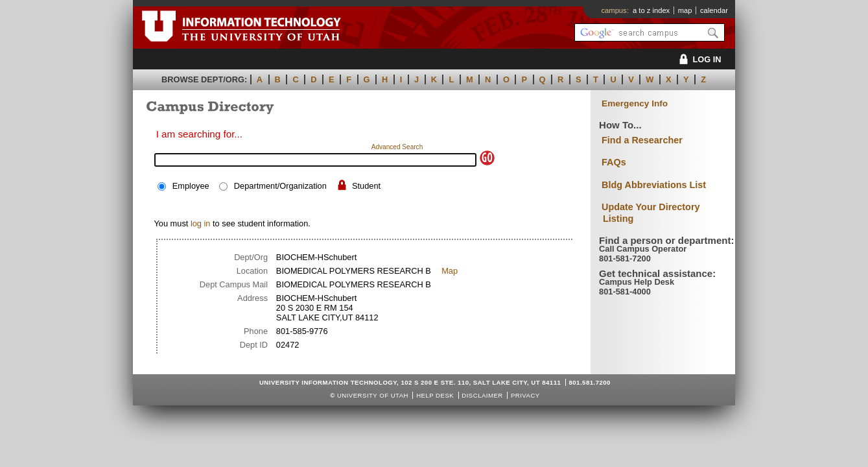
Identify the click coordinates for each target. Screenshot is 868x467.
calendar (714, 10)
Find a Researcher (642, 140)
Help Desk (435, 395)
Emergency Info (635, 103)
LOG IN (698, 59)
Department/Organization (280, 186)
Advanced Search (397, 147)
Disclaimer (482, 395)
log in (201, 223)
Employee (191, 186)
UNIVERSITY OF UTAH (373, 395)
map (685, 10)
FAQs (614, 162)
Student (366, 186)
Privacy (525, 395)
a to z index (651, 10)
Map (450, 271)
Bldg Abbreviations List (654, 185)
